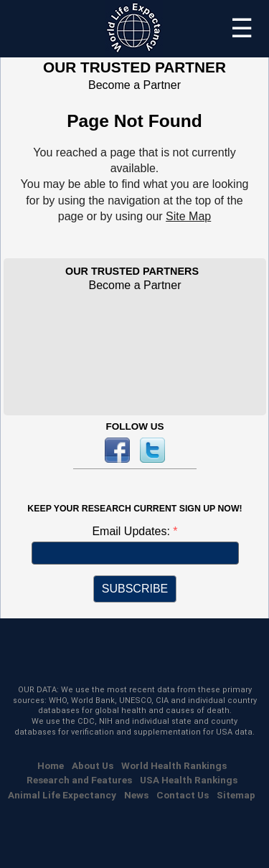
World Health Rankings (174, 765)
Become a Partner (134, 85)
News (136, 795)
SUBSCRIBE (135, 589)
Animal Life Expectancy (62, 795)
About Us (93, 765)
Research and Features (79, 780)
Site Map (188, 216)
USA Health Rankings (189, 780)
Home (51, 765)
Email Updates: (132, 531)
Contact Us (183, 795)
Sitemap (236, 795)
